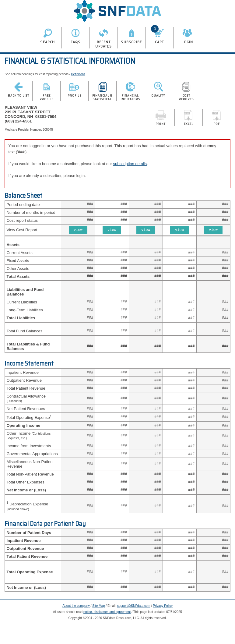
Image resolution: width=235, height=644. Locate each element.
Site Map (98, 626)
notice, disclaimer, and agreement (107, 632)
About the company (76, 626)
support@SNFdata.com (134, 626)
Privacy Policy (163, 626)
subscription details (130, 164)
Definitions (78, 74)
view (78, 232)
